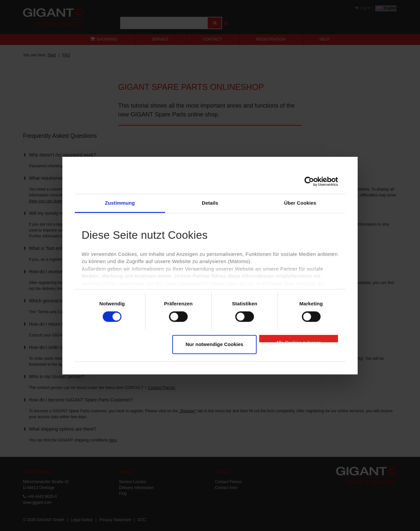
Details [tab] (210, 203)
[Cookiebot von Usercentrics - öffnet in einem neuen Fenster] (309, 181)
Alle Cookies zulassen (298, 341)
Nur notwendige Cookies (215, 345)
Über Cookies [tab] (300, 203)
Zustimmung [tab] (120, 203)
